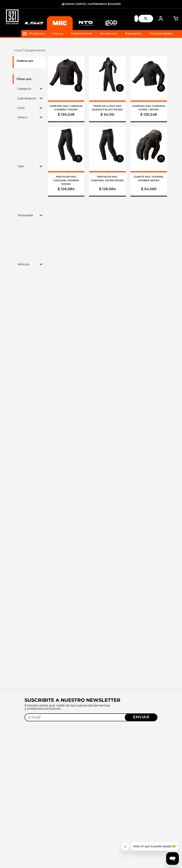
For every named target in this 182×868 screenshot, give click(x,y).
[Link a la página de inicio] (18, 50)
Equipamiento (35, 50)
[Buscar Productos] (147, 19)
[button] (29, 89)
